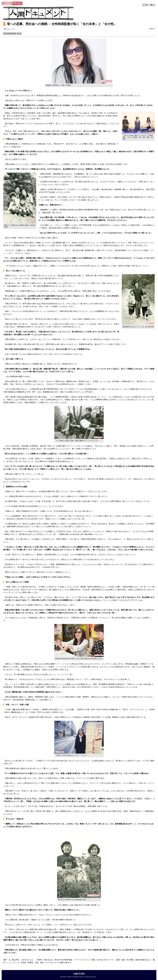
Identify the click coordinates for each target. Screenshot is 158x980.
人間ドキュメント (10, 34)
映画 (19, 34)
